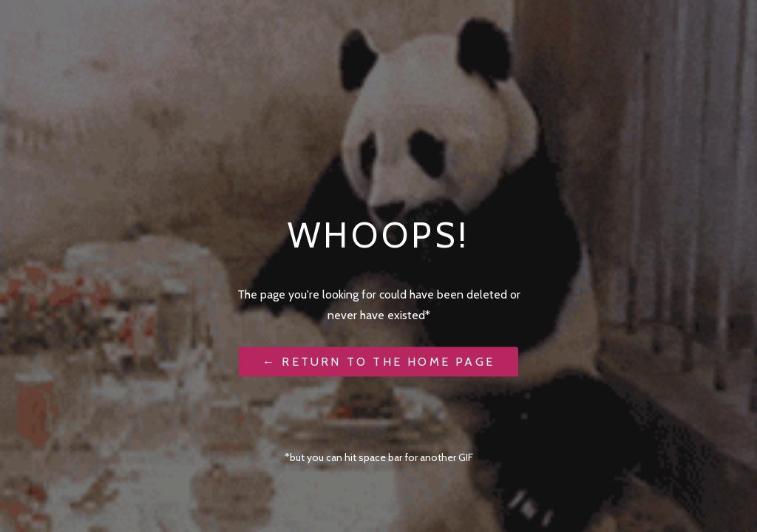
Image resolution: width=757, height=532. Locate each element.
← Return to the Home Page (378, 361)
